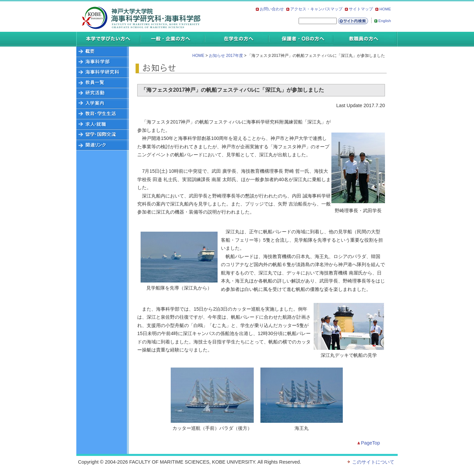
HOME (385, 9)
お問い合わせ (272, 9)
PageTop (370, 443)
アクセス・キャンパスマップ (316, 9)
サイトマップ (361, 9)
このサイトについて (373, 462)
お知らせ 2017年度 (226, 56)
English (385, 21)
